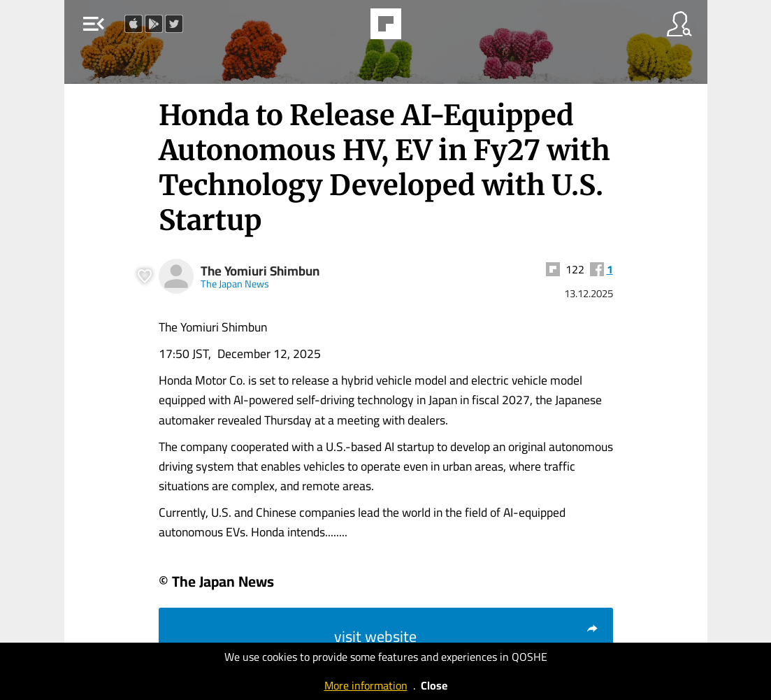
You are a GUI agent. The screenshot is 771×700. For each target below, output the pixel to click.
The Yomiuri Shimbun (260, 271)
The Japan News (235, 284)
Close (434, 685)
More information (366, 685)
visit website (467, 636)
